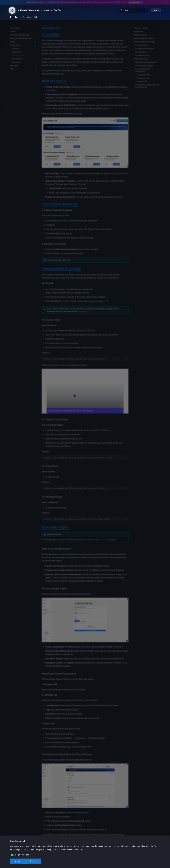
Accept (18, 861)
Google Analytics (21, 855)
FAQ (35, 17)
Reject (33, 861)
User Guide (15, 17)
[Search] (134, 10)
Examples (27, 17)
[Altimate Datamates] (12, 10)
